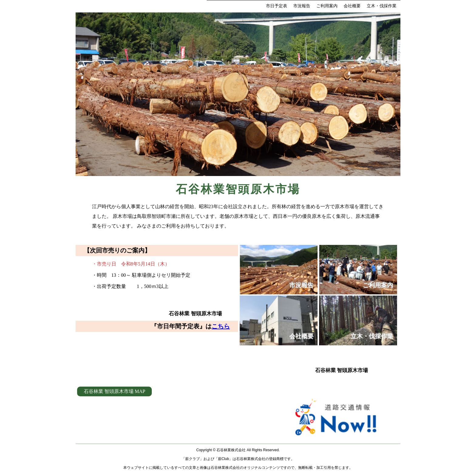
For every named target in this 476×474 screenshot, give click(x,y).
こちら (221, 326)
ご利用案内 (327, 6)
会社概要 (352, 6)
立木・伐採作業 (382, 6)
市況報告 (302, 6)
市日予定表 (277, 6)
